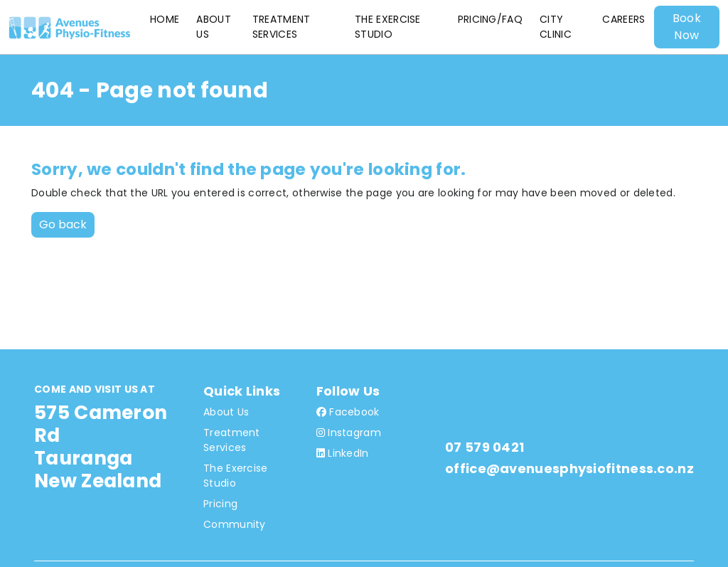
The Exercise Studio (388, 27)
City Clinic (556, 27)
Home (165, 19)
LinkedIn (343, 453)
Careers (623, 19)
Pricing (220, 504)
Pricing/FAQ (490, 19)
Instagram (349, 433)
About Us (214, 27)
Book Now (687, 27)
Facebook (348, 412)
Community (235, 524)
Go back (63, 224)
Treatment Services (282, 27)
